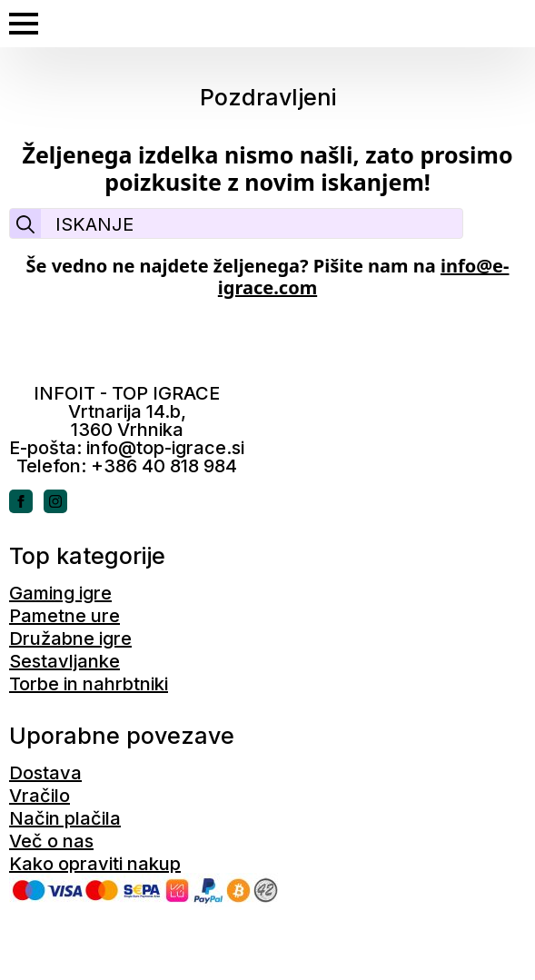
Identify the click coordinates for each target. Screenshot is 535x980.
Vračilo (40, 796)
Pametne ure (64, 616)
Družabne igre (70, 638)
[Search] (25, 224)
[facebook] (21, 501)
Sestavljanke (64, 661)
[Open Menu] (24, 24)
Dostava (45, 773)
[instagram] (55, 501)
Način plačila (65, 818)
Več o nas (51, 841)
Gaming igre (60, 593)
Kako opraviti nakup (95, 864)
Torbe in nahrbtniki (89, 684)
